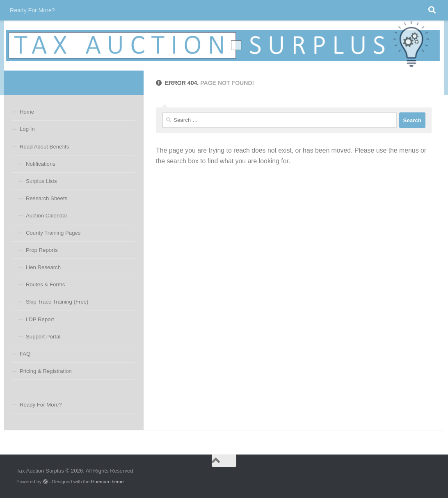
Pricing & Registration (46, 371)
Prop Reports (42, 250)
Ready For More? (32, 10)
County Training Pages (53, 233)
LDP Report (40, 319)
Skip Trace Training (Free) (57, 302)
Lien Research (43, 267)
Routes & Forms (45, 284)
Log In (27, 129)
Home (27, 112)
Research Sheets (47, 198)
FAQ (25, 354)
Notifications (41, 164)
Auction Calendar (47, 216)
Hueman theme (107, 481)
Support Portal (43, 337)
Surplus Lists (41, 181)
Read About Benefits (44, 147)
